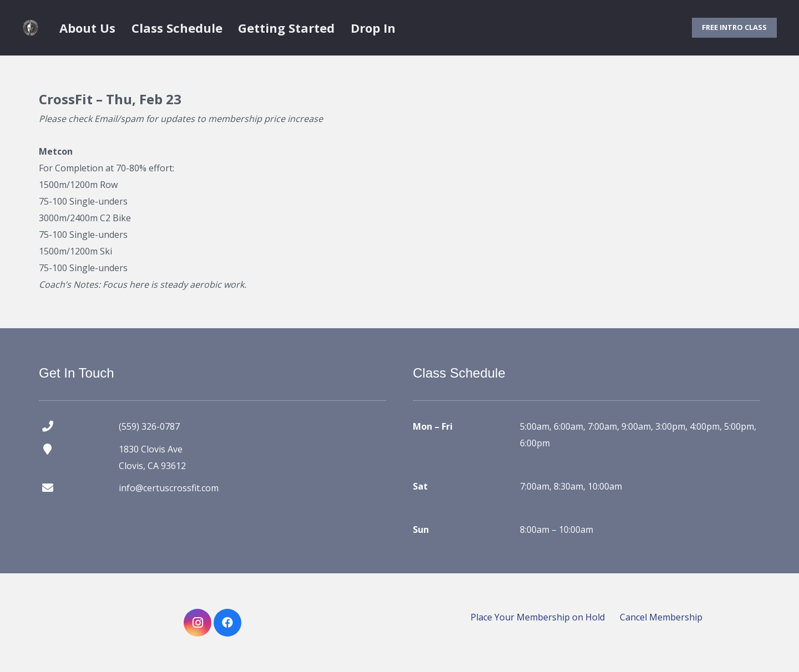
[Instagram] (198, 623)
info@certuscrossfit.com (169, 488)
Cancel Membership (661, 617)
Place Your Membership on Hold (538, 617)
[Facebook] (227, 623)
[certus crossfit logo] (31, 28)
